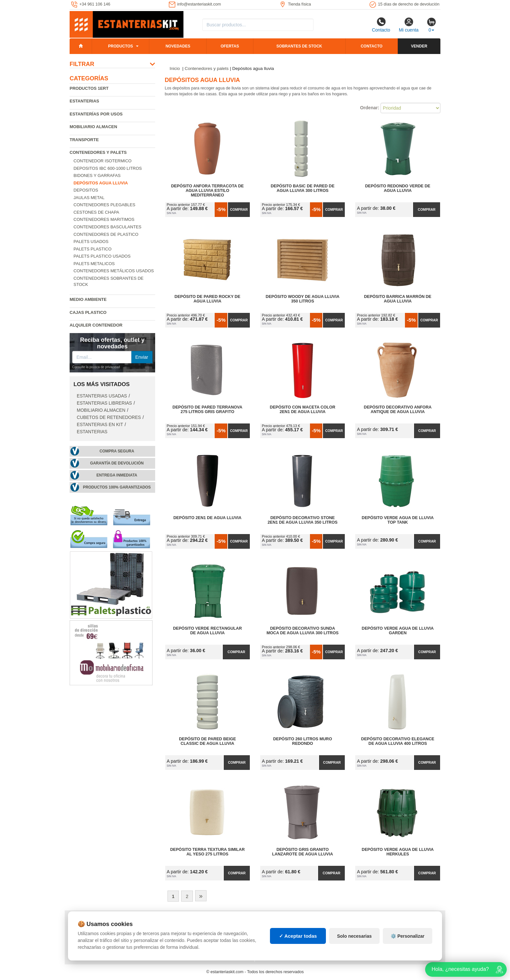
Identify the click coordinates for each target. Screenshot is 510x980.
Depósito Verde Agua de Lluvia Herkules (398, 852)
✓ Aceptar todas (298, 936)
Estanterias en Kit (100, 425)
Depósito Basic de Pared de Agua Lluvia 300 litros (302, 188)
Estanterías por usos (96, 114)
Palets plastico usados (102, 256)
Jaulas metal (89, 198)
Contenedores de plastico (106, 234)
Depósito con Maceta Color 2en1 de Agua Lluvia (303, 409)
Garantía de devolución (117, 463)
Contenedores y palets (98, 152)
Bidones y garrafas (97, 175)
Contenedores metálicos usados (114, 271)
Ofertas (230, 46)
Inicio (175, 68)
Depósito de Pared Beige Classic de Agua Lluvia (207, 741)
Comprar (239, 209)
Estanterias (84, 101)
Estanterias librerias (104, 403)
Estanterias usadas (102, 396)
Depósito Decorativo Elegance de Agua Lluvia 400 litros (398, 741)
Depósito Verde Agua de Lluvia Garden (398, 631)
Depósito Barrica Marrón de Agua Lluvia (398, 299)
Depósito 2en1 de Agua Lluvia (207, 518)
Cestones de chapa (96, 212)
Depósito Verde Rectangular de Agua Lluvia (208, 631)
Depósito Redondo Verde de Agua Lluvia (398, 188)
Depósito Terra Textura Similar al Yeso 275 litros (207, 852)
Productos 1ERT (89, 88)
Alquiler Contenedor (96, 325)
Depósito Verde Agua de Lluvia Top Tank (398, 520)
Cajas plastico (88, 312)
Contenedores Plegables (104, 205)
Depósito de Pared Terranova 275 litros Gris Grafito (207, 409)
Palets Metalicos (94, 264)
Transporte (84, 140)
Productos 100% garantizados (117, 487)
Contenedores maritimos (104, 219)
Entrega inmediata (117, 475)
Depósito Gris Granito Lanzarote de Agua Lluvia (303, 852)
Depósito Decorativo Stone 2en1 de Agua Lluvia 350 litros (303, 520)
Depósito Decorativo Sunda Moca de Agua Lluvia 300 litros (303, 631)
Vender (419, 46)
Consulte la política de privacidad (96, 367)
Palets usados (91, 242)
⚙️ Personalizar (408, 936)
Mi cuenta (409, 25)
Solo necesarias (354, 936)
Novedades (178, 46)
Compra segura (117, 451)
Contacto (381, 25)
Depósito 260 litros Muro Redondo (303, 741)
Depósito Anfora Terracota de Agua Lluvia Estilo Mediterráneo (207, 191)
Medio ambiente (88, 299)
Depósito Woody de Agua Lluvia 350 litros (303, 299)
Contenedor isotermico (102, 161)
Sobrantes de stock (299, 46)
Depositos (86, 190)
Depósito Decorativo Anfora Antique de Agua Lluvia (398, 409)
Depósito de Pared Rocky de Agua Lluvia (208, 299)
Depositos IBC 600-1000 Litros (108, 168)
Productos (120, 46)
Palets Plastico (93, 249)
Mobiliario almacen (93, 127)
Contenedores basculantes (107, 227)
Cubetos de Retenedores (109, 417)
